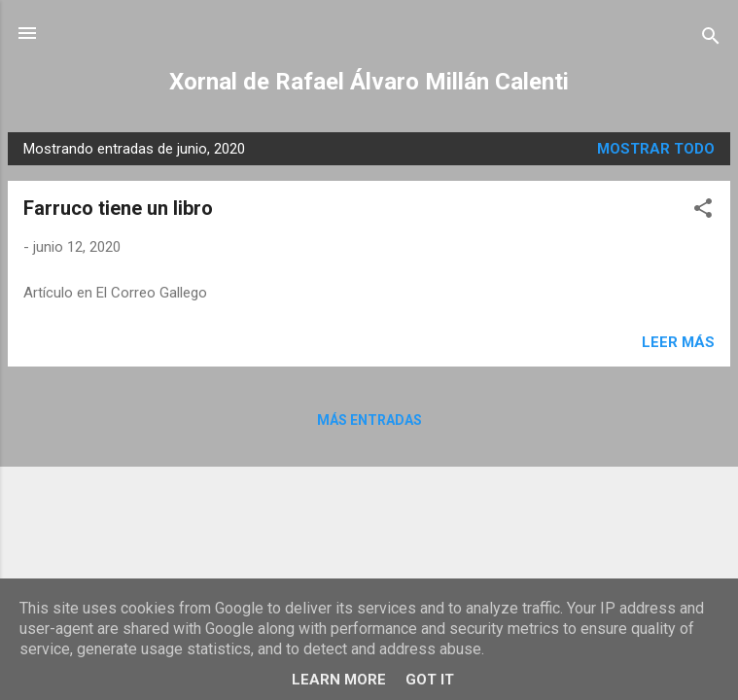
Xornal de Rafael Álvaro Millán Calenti (369, 82)
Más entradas (369, 420)
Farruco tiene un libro (118, 208)
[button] (703, 211)
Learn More (339, 680)
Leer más (678, 342)
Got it (430, 680)
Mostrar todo (656, 149)
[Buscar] (711, 39)
